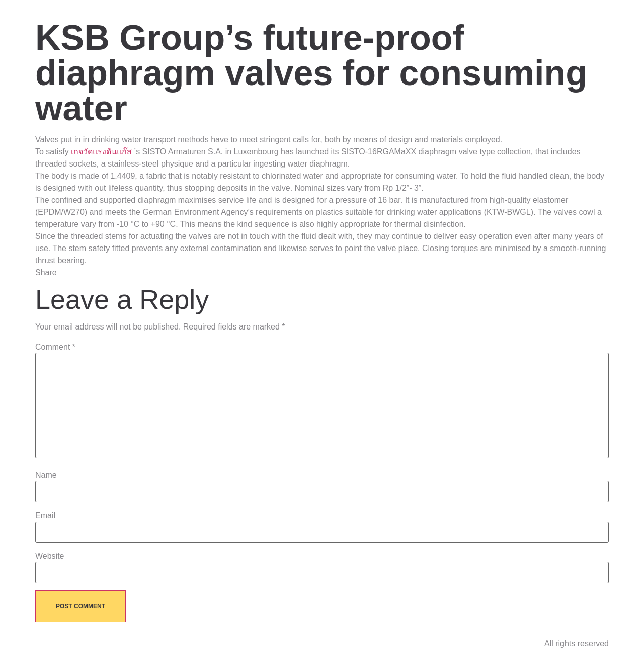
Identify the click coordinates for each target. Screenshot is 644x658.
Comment (55, 347)
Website (50, 556)
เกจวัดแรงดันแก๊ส (101, 152)
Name (46, 475)
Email (45, 516)
